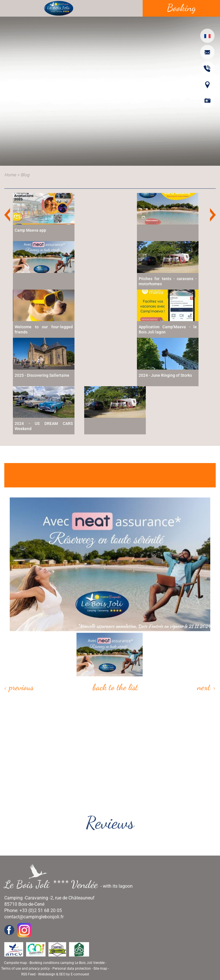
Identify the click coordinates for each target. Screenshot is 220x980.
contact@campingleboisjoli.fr (34, 917)
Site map (100, 969)
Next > (207, 687)
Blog (25, 175)
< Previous (19, 687)
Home (10, 175)
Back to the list (115, 687)
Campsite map (15, 963)
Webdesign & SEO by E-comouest (64, 974)
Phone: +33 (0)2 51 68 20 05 (33, 910)
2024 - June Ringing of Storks (165, 375)
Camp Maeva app (30, 230)
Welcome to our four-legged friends (44, 329)
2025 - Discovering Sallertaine (42, 375)
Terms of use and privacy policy (25, 969)
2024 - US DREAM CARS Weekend (44, 426)
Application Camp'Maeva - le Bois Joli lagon (168, 329)
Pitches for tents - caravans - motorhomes (168, 281)
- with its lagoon (71, 884)
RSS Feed (28, 974)
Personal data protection (72, 969)
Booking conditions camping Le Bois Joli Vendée (67, 963)
